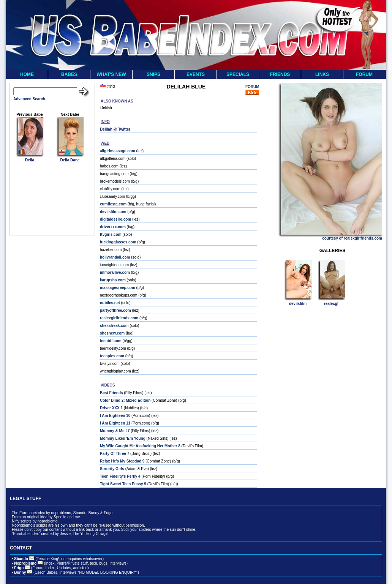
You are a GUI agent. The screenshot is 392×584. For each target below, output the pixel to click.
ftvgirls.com (111, 234)
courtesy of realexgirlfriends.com (352, 238)
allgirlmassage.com (118, 151)
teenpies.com (112, 356)
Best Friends (111, 393)
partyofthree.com (115, 310)
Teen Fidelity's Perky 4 (120, 476)
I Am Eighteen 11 (115, 423)
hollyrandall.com (115, 257)
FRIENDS (280, 74)
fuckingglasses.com (118, 242)
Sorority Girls (112, 469)
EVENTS (196, 74)
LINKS (322, 74)
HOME (27, 74)
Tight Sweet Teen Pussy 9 (123, 484)
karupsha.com (113, 280)
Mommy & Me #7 (115, 431)
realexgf (331, 304)
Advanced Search (29, 99)
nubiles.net (110, 303)
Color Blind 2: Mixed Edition (125, 400)
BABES (69, 74)
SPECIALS (238, 74)
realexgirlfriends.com (119, 318)
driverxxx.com (113, 227)
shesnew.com (112, 333)
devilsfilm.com (113, 212)
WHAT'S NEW (111, 74)
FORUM (364, 74)
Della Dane (70, 160)
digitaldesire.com (115, 219)
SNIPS (153, 74)
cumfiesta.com (113, 204)
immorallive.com (115, 272)
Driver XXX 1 (111, 408)
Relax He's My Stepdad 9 (122, 461)
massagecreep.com (118, 288)
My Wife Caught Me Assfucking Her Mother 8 (140, 446)
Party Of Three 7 (115, 454)
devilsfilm (298, 304)
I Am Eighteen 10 (115, 416)
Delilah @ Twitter (115, 129)
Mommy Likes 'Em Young (123, 438)
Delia (30, 160)
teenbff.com (111, 341)
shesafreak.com (114, 326)
